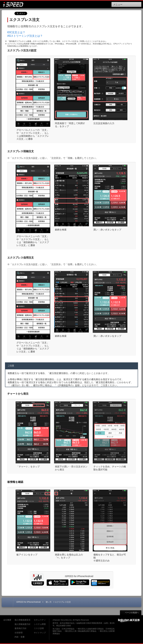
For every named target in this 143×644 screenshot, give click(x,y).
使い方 (49, 602)
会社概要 (7, 620)
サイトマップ (40, 633)
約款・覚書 (20, 637)
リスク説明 (39, 628)
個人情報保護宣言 (23, 620)
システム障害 (40, 624)
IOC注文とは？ (16, 32)
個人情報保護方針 (23, 624)
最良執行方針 (21, 628)
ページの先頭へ (130, 613)
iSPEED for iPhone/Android (28, 602)
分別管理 (19, 633)
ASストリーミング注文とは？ (25, 36)
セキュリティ (40, 620)
